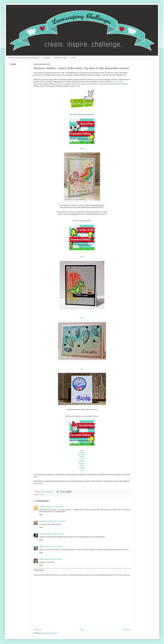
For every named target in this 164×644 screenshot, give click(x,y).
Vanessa (82, 452)
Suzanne (82, 463)
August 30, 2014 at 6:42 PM (53, 559)
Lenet (82, 466)
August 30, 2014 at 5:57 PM (53, 547)
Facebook (47, 58)
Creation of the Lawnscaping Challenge (23, 58)
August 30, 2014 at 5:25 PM (55, 534)
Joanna (82, 457)
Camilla (82, 468)
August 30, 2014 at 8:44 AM (55, 507)
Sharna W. (43, 521)
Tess (82, 459)
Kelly (82, 257)
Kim (82, 470)
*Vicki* (41, 547)
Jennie (82, 148)
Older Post (126, 630)
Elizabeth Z (82, 455)
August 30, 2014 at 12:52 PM (56, 521)
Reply (41, 515)
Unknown (42, 507)
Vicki (82, 318)
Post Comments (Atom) (50, 633)
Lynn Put (42, 534)
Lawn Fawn (116, 82)
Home (73, 58)
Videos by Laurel (61, 58)
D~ (82, 369)
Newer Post (38, 630)
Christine (82, 461)
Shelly (41, 559)
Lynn (82, 450)
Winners (41, 495)
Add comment (39, 570)
